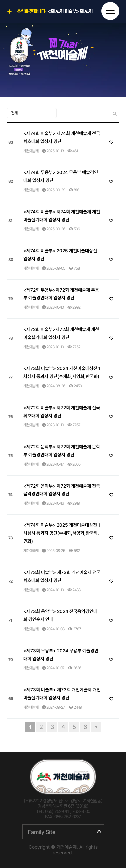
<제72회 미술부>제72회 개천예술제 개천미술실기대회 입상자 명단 (61, 333)
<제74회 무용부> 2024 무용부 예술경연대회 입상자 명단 (61, 176)
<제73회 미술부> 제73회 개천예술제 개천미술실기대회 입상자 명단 (62, 694)
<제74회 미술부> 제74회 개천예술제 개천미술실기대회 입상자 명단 (62, 216)
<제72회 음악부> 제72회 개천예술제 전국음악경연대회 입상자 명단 (62, 490)
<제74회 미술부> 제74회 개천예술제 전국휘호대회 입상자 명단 (70, 12)
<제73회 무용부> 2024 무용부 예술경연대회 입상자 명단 (61, 655)
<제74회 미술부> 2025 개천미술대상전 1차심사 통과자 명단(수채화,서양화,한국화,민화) (62, 533)
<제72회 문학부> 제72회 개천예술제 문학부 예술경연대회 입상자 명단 (62, 451)
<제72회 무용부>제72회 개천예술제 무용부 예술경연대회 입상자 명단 (61, 294)
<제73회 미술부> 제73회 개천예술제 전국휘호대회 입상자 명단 (62, 576)
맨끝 (96, 727)
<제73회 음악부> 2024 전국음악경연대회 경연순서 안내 (60, 615)
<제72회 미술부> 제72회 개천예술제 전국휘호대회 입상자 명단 (62, 412)
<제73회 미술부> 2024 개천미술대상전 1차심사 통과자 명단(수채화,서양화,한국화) (62, 372)
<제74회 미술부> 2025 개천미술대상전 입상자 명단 (60, 255)
